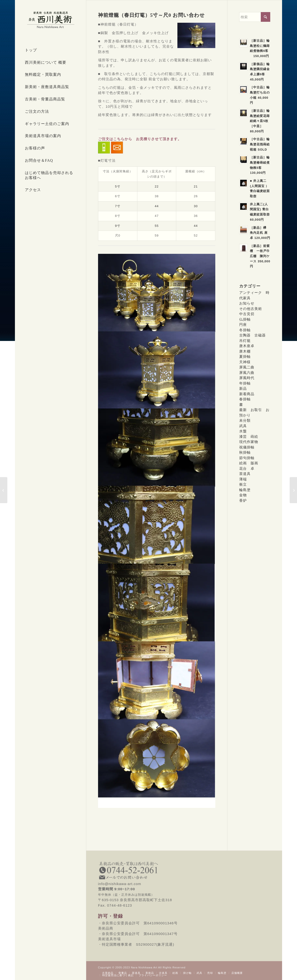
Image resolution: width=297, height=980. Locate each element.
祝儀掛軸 (247, 447)
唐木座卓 (247, 346)
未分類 (245, 420)
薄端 (243, 479)
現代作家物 (249, 442)
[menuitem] (50, 50)
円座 (243, 324)
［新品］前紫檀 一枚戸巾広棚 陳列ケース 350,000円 (260, 256)
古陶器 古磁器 (252, 335)
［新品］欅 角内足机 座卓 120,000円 (260, 233)
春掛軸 (245, 399)
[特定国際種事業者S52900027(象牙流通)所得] (4, 490)
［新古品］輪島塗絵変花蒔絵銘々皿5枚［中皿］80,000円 (260, 121)
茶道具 (245, 474)
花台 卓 (247, 468)
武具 (243, 426)
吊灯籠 (245, 341)
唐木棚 (245, 351)
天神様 (245, 362)
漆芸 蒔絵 (249, 436)
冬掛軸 (245, 330)
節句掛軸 (247, 458)
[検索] (255, 17)
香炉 (243, 500)
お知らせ (247, 303)
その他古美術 (251, 309)
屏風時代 (247, 378)
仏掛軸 (245, 319)
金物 (243, 495)
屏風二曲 (247, 367)
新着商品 (247, 394)
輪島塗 (245, 490)
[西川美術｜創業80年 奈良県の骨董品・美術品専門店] (50, 20)
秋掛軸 (245, 452)
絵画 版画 (249, 463)
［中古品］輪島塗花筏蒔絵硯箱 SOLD (260, 144)
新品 (243, 388)
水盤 (243, 431)
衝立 (243, 484)
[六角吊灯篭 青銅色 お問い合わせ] (293, 490)
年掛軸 (245, 383)
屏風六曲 (247, 373)
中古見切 (247, 314)
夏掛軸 (245, 356)
